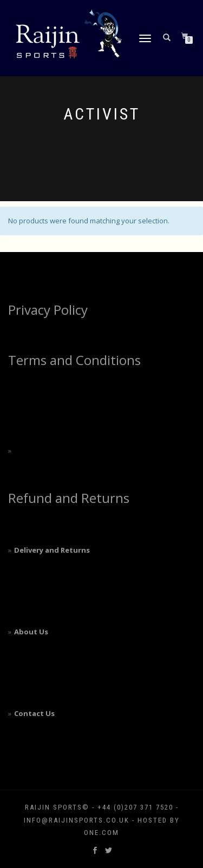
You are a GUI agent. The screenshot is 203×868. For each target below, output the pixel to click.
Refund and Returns (69, 498)
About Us (31, 632)
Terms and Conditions (74, 360)
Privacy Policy (48, 310)
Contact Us (34, 713)
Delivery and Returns (52, 550)
